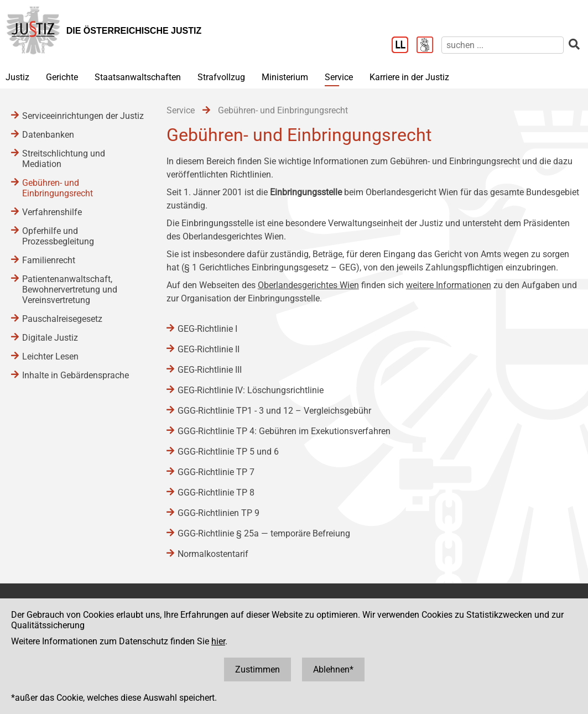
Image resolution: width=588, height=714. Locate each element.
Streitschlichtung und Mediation (64, 159)
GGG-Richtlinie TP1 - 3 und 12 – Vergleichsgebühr (274, 411)
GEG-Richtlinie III (210, 370)
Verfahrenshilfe (52, 212)
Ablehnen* (333, 669)
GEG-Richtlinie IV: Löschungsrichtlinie (251, 390)
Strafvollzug (221, 77)
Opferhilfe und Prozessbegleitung (58, 236)
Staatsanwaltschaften (138, 77)
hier (218, 641)
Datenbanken (48, 135)
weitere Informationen (449, 285)
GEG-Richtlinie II (209, 349)
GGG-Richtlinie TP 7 (216, 472)
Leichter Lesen (50, 356)
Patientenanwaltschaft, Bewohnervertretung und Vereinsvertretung (70, 290)
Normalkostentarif (213, 554)
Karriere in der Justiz (409, 77)
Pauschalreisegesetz (62, 319)
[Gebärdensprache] (429, 46)
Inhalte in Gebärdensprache (76, 375)
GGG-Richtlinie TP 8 (216, 492)
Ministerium (285, 77)
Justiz (17, 77)
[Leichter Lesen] (404, 46)
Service (339, 77)
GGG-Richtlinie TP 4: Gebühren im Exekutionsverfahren (284, 431)
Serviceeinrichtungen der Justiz (83, 116)
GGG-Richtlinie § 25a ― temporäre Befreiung (264, 533)
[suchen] (503, 45)
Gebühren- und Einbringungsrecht (58, 188)
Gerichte (62, 77)
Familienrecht (49, 260)
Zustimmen (257, 669)
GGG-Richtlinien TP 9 (218, 513)
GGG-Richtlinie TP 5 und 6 (228, 452)
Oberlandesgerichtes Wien (308, 285)
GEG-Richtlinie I (207, 329)
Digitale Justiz (50, 338)
